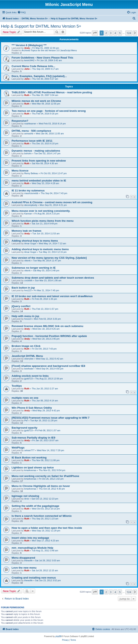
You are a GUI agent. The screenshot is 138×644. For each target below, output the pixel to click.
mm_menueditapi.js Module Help (32, 548)
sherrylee (29, 359)
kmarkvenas (30, 470)
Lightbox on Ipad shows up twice (33, 468)
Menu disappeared (23, 558)
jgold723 (28, 379)
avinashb (29, 134)
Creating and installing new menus (34, 578)
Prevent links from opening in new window (39, 161)
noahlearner (30, 124)
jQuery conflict (21, 306)
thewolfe (28, 560)
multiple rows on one (25, 398)
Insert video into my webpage (30, 538)
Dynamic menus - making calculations (36, 151)
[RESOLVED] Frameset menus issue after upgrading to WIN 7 (51, 418)
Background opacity (24, 428)
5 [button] (120, 33)
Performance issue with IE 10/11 (32, 141)
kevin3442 (29, 60)
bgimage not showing (25, 496)
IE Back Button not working (29, 458)
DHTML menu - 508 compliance (31, 131)
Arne (27, 499)
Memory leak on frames (27, 231)
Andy (27, 48)
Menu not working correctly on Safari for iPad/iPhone (45, 476)
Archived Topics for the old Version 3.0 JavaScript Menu (49, 50)
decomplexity (31, 205)
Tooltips (17, 386)
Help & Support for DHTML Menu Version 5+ (41, 26)
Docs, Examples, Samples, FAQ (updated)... (39, 76)
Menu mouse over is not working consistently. (41, 211)
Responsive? (20, 121)
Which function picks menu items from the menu (43, 221)
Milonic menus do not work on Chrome (36, 101)
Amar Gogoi (30, 243)
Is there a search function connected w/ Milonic (42, 516)
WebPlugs (18, 448)
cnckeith (28, 280)
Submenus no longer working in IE (34, 268)
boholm (28, 153)
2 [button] (106, 33)
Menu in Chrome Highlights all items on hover (41, 486)
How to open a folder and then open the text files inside (47, 528)
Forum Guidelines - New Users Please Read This (42, 58)
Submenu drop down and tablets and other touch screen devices (53, 278)
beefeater (29, 369)
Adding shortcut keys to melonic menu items (40, 249)
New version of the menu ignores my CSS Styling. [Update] (49, 258)
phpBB (59, 636)
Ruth (27, 95)
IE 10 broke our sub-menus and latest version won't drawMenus (52, 296)
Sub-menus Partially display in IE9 (33, 438)
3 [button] (111, 33)
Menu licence (20, 171)
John (27, 69)
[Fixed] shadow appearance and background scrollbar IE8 (48, 366)
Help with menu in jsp (25, 316)
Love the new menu (24, 568)
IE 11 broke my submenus (28, 191)
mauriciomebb (31, 193)
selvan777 (29, 450)
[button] (95, 33)
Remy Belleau (31, 173)
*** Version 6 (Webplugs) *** (29, 45)
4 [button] (115, 33)
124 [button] (129, 33)
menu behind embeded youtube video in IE (39, 181)
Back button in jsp (23, 288)
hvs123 (28, 290)
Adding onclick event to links (30, 376)
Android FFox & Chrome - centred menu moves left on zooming (52, 202)
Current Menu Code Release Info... (33, 66)
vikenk (27, 261)
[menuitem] (22, 12)
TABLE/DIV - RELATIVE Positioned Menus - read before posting (52, 92)
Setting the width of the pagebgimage (35, 506)
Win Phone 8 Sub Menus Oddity (32, 408)
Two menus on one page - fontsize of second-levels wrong (49, 111)
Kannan (28, 214)
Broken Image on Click (26, 346)
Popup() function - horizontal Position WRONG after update (49, 336)
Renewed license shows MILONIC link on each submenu (47, 326)
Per (26, 420)
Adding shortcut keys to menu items (35, 241)
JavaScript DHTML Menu (27, 356)
